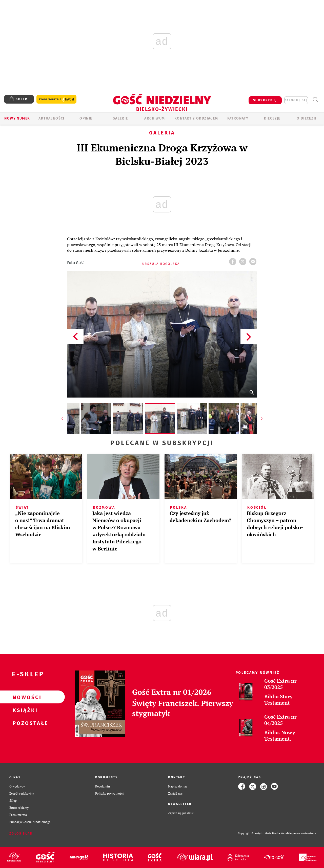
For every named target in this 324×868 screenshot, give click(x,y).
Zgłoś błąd (21, 834)
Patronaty (238, 118)
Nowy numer (17, 118)
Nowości (24, 697)
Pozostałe (24, 723)
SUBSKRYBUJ (265, 100)
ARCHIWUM (155, 118)
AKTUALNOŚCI (51, 118)
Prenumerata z (56, 99)
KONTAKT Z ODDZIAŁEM (196, 118)
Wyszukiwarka (315, 100)
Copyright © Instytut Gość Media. (259, 833)
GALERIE (120, 118)
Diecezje (272, 118)
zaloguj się (296, 100)
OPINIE (86, 118)
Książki (24, 710)
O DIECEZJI (307, 118)
